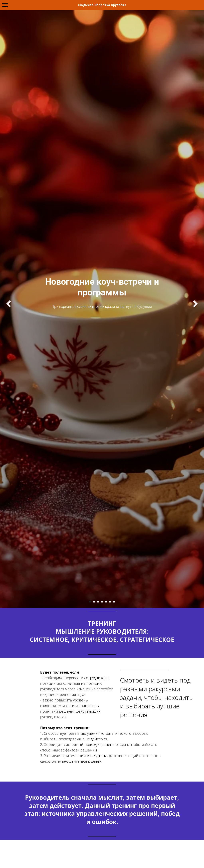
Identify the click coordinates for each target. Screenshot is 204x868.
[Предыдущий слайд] (9, 304)
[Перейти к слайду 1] (90, 602)
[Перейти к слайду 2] (94, 602)
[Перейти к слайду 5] (106, 602)
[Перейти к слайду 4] (102, 602)
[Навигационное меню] (5, 5)
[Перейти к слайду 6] (110, 602)
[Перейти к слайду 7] (114, 602)
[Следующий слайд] (195, 304)
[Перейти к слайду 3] (98, 602)
